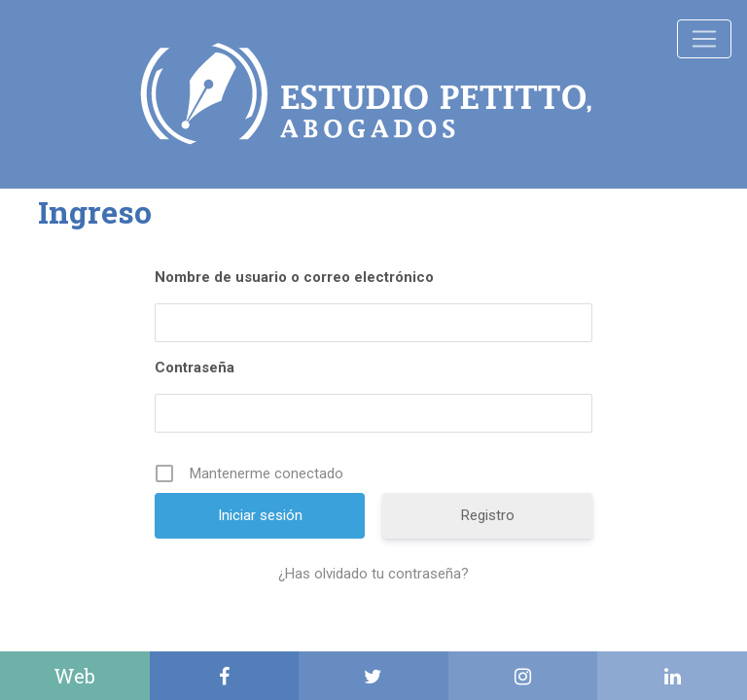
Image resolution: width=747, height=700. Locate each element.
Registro (488, 515)
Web (74, 676)
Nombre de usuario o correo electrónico (294, 277)
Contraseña (195, 367)
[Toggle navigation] (704, 39)
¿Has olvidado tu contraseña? (373, 574)
